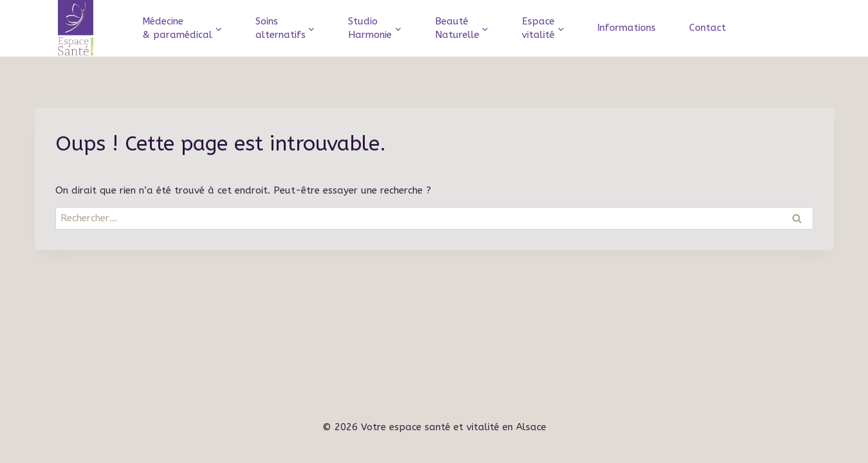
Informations (626, 28)
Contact (707, 28)
